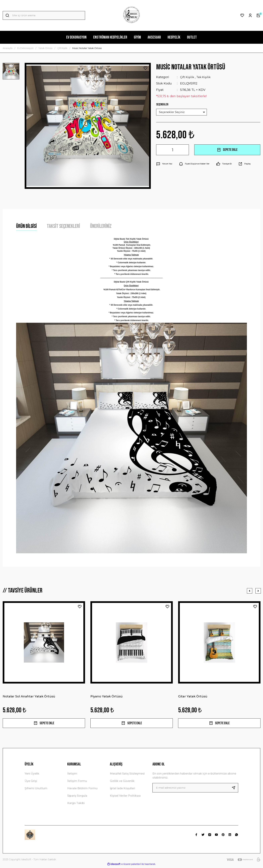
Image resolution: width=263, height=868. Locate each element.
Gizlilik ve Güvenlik (122, 782)
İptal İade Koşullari (122, 790)
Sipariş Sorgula (77, 797)
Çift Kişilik (188, 77)
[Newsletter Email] (195, 789)
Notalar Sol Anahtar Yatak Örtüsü (29, 696)
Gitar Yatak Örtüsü (193, 696)
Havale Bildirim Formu (82, 790)
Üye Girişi (31, 782)
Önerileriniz (101, 226)
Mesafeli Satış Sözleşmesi (127, 775)
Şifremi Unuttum (36, 790)
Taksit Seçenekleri (63, 226)
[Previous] (250, 591)
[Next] (258, 591)
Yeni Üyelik (32, 775)
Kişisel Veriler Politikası (125, 797)
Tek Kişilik (205, 77)
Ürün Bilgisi (26, 226)
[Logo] (131, 15)
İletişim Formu (77, 782)
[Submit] (235, 789)
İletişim (72, 775)
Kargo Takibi (76, 805)
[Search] (44, 15)
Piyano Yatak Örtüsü (107, 696)
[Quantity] (173, 150)
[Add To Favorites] (145, 68)
